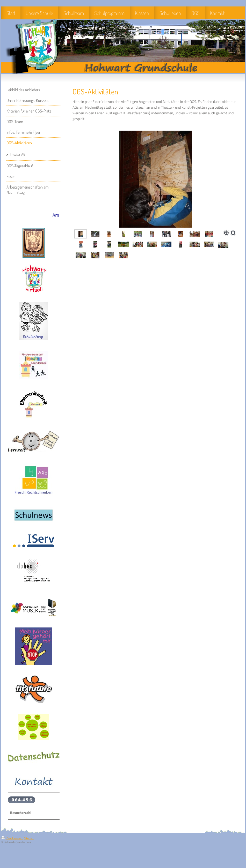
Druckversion (12, 838)
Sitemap (29, 838)
